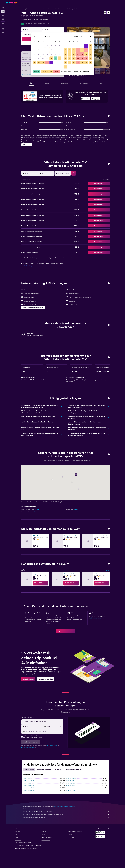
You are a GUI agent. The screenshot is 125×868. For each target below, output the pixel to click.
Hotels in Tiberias (71, 786)
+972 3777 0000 (26, 21)
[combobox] (44, 722)
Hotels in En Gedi (71, 790)
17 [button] (51, 54)
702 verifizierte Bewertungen (40, 24)
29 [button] (43, 62)
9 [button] (47, 50)
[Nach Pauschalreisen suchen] (3, 19)
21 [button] (39, 58)
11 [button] (55, 50)
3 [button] (51, 46)
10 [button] (51, 50)
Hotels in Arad (28, 783)
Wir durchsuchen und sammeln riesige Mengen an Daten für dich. (66, 814)
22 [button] (43, 58)
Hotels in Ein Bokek (29, 781)
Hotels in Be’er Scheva (72, 788)
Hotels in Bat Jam (71, 783)
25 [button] (55, 58)
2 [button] (47, 46)
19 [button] (60, 54)
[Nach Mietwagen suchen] (3, 15)
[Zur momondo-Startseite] (12, 3)
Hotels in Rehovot (29, 786)
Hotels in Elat (27, 778)
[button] (3, 3)
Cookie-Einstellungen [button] (27, 266)
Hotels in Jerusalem (71, 778)
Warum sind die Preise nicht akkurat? (66, 818)
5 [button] (60, 46)
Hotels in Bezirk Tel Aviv (45, 9)
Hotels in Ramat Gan (29, 790)
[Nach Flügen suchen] (3, 8)
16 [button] (47, 54)
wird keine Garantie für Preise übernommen (65, 806)
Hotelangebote (25, 9)
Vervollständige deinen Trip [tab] (74, 769)
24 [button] (51, 58)
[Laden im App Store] (96, 99)
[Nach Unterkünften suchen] (3, 12)
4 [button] (56, 46)
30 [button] (47, 62)
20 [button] (35, 58)
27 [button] (35, 62)
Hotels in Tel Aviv (57, 9)
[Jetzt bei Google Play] (85, 99)
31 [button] (51, 62)
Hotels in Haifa (70, 781)
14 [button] (39, 54)
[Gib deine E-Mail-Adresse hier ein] (44, 731)
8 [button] (43, 50)
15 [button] (43, 54)
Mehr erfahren (75, 258)
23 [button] (47, 58)
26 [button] (60, 58)
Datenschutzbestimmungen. (28, 747)
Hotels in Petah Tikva (29, 788)
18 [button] (56, 54)
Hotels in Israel (34, 9)
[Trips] (3, 24)
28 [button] (39, 62)
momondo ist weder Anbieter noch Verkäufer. (66, 811)
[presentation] (96, 99)
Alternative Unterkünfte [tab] (44, 769)
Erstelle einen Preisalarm (95, 618)
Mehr (107, 570)
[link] (41, 583)
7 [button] (39, 50)
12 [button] (60, 50)
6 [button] (35, 50)
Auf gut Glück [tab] (59, 769)
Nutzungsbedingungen (52, 746)
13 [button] (35, 54)
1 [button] (43, 46)
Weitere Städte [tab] (29, 769)
